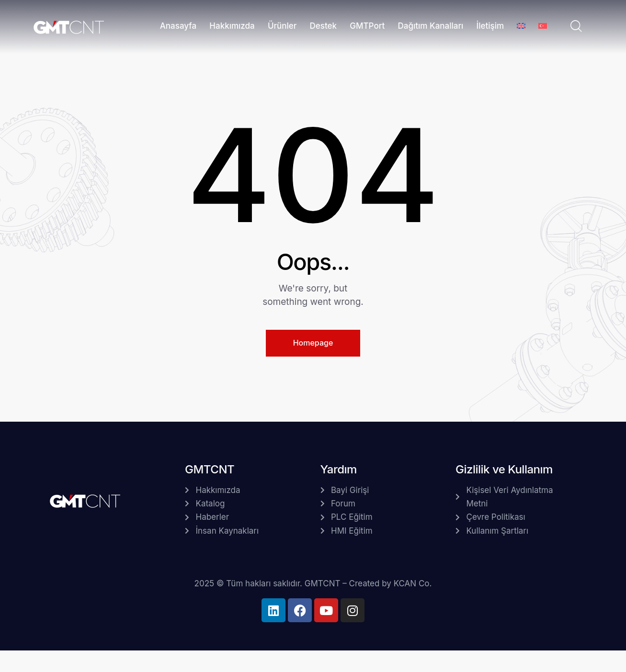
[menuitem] (521, 27)
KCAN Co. (413, 583)
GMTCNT (323, 583)
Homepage (313, 343)
